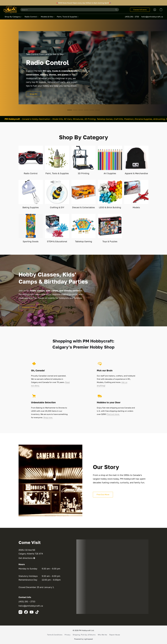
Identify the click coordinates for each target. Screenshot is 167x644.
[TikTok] (37, 612)
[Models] (136, 194)
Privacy (67, 635)
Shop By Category (13, 17)
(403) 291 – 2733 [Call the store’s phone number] (27, 601)
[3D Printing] (84, 160)
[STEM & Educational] (57, 228)
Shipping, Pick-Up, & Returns (84, 635)
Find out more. (113, 414)
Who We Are (102, 635)
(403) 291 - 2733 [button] (132, 17)
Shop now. (48, 417)
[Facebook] (26, 612)
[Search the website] (116, 10)
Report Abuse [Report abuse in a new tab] (115, 635)
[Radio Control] (31, 160)
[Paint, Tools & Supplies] (57, 160)
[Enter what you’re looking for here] (70, 10)
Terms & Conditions (55, 635)
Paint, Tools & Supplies (68, 17)
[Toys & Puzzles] (110, 228)
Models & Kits (48, 17)
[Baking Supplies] (31, 194)
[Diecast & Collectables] (84, 194)
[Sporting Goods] (31, 228)
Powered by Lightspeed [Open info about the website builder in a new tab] (83, 639)
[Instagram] (20, 612)
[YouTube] (32, 612)
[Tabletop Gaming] (84, 228)
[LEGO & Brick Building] (110, 194)
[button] (10, 10)
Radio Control (31, 17)
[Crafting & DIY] (57, 194)
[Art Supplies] (110, 160)
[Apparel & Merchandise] (136, 160)
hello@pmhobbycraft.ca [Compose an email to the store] (31, 606)
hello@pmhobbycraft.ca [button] (152, 17)
